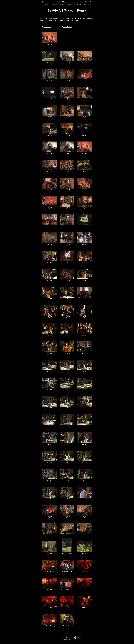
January (49, 2)
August (55, 5)
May (82, 2)
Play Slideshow (68, 27)
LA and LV (57, 2)
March (72, 2)
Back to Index (47, 27)
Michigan (48, 5)
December (86, 5)
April (77, 2)
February (65, 2)
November (78, 5)
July (91, 2)
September (62, 5)
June (87, 2)
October (70, 5)
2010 (43, 2)
